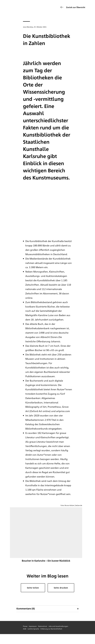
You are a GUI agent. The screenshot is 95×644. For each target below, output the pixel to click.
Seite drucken (61, 588)
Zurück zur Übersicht (76, 7)
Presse (25, 626)
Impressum (33, 626)
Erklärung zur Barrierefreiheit (51, 629)
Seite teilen (33, 588)
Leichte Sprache (33, 629)
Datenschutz (43, 626)
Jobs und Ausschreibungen (58, 626)
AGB (25, 629)
